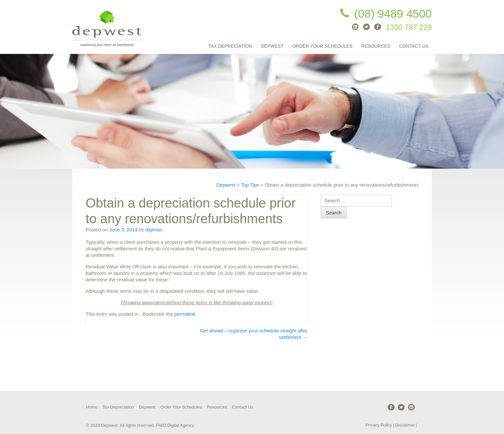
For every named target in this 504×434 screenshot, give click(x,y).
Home (92, 407)
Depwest (272, 46)
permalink (185, 314)
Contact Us (414, 46)
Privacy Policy (379, 425)
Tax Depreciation (230, 46)
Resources (376, 46)
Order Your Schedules (322, 46)
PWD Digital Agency (175, 425)
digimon (154, 230)
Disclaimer (405, 425)
